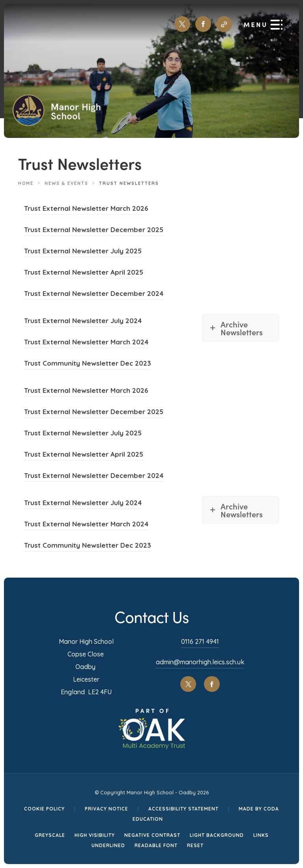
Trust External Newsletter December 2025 (94, 231)
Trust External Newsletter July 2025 (83, 252)
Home (26, 183)
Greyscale (50, 835)
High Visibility (95, 835)
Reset (195, 845)
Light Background (217, 835)
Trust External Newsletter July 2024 (83, 322)
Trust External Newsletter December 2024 (94, 295)
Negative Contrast (152, 835)
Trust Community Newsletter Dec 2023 (88, 364)
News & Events (66, 183)
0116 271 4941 (200, 641)
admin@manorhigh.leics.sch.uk (200, 662)
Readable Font (156, 845)
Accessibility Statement (183, 809)
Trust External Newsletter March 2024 (86, 343)
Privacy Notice (107, 809)
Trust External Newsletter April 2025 (84, 273)
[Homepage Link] (57, 123)
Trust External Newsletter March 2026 (86, 209)
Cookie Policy (44, 809)
